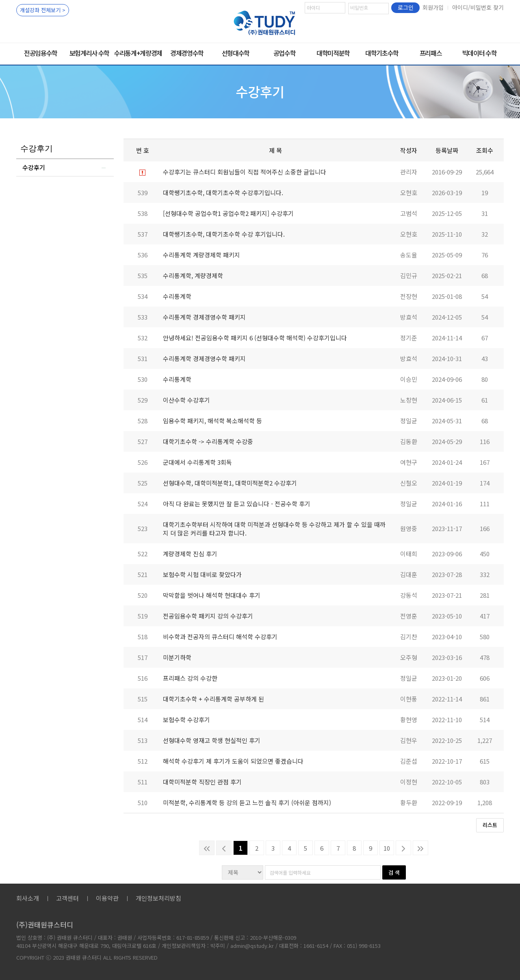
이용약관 (107, 898)
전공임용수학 (41, 53)
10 (387, 848)
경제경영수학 (187, 53)
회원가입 (433, 7)
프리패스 (431, 53)
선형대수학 (236, 53)
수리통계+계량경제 (138, 53)
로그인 (406, 7)
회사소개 (28, 898)
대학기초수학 (382, 53)
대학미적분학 (333, 53)
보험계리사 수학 (89, 53)
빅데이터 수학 (480, 53)
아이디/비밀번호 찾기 (478, 7)
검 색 (394, 872)
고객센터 (67, 898)
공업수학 (285, 53)
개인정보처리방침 (158, 898)
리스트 (490, 825)
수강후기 (34, 167)
